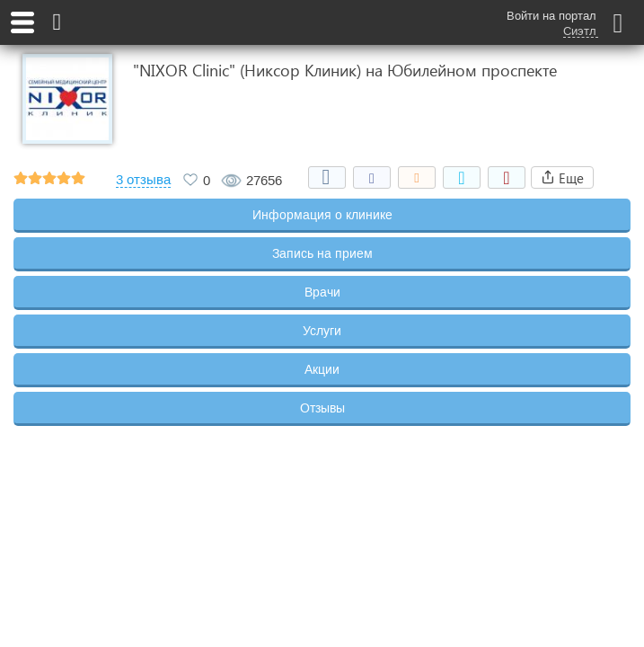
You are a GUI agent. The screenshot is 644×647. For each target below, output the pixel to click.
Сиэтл (580, 31)
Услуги (322, 331)
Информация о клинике (322, 215)
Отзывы (322, 408)
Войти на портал (551, 16)
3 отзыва (143, 180)
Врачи (322, 292)
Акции (322, 369)
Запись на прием (322, 253)
